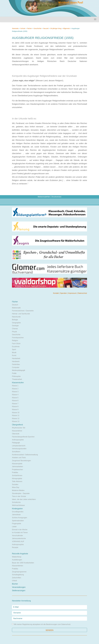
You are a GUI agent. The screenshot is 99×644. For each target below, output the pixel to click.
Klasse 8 (15, 406)
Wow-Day (16, 487)
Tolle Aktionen (17, 481)
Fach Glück (16, 344)
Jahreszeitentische (19, 538)
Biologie (15, 320)
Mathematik (16, 308)
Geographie (16, 323)
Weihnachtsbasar (18, 505)
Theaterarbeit (17, 379)
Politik (14, 373)
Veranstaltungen (19, 587)
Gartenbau (16, 364)
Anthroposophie (18, 440)
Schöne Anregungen (20, 518)
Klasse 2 (15, 389)
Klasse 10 (16, 413)
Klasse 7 (15, 404)
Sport (14, 349)
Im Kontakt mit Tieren (20, 533)
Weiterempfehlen (44, 197)
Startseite (15, 28)
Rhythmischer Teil (19, 428)
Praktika (15, 472)
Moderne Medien (18, 490)
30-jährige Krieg (56, 28)
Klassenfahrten (18, 566)
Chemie (15, 329)
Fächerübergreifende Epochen (23, 437)
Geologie (15, 326)
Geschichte (37, 28)
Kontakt (56, 293)
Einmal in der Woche (20, 530)
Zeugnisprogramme (19, 572)
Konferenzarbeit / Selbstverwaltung (25, 455)
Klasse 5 (15, 398)
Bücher (15, 584)
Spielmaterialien (18, 521)
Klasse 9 (15, 410)
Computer (16, 367)
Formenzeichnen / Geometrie (23, 311)
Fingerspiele (17, 524)
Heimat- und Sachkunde (21, 314)
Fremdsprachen (18, 338)
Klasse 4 (15, 395)
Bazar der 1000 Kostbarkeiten (23, 563)
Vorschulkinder (17, 536)
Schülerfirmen (17, 475)
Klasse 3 (15, 392)
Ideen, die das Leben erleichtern (24, 499)
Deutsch (15, 305)
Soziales (15, 484)
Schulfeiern (16, 452)
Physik (14, 332)
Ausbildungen (17, 560)
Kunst (14, 355)
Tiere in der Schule (19, 496)
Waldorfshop (17, 557)
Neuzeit (46, 28)
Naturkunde (16, 317)
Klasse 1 (15, 386)
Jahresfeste (16, 515)
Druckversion (56, 197)
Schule (23, 28)
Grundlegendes (18, 512)
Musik (14, 352)
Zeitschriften (17, 578)
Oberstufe (16, 434)
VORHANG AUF (18, 541)
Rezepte (15, 547)
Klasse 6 (15, 401)
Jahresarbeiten (18, 467)
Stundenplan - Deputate (21, 493)
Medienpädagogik (19, 370)
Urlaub (14, 581)
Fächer (29, 28)
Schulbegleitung (18, 575)
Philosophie (16, 376)
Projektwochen (17, 470)
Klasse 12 (16, 418)
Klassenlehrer (17, 431)
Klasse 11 (16, 415)
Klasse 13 (16, 421)
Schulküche (16, 502)
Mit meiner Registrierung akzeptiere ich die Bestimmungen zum (41, 624)
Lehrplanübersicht (19, 446)
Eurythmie (16, 347)
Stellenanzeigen (19, 591)
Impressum (73, 293)
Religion (15, 341)
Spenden (64, 293)
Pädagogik (16, 443)
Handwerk (16, 361)
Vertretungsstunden (19, 449)
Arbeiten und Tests (19, 458)
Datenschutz (82, 293)
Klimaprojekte (17, 479)
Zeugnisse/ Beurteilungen (21, 461)
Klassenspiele (17, 464)
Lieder (14, 527)
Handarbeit (16, 358)
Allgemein (66, 28)
